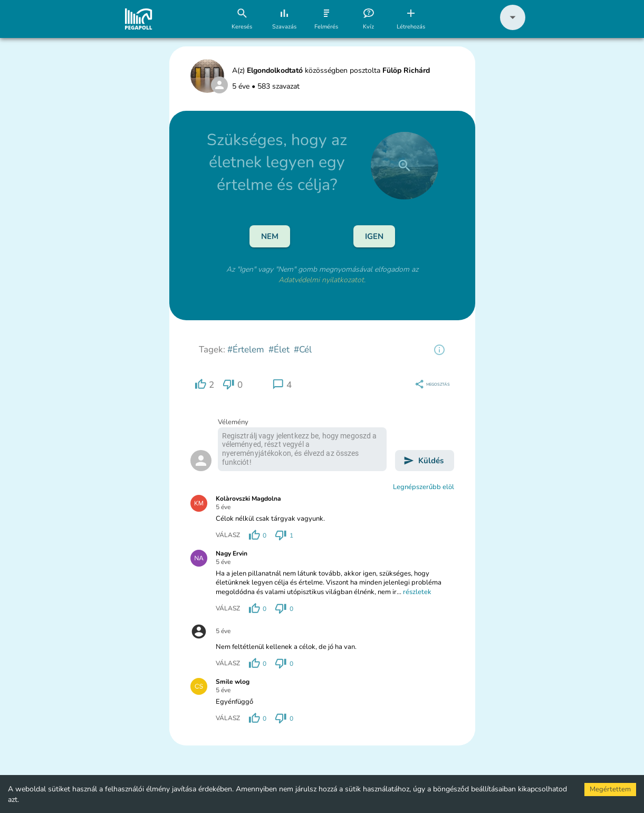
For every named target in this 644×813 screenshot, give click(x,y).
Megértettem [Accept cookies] (610, 789)
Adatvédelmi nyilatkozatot (321, 280)
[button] (513, 28)
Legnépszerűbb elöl (424, 487)
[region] (439, 350)
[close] (405, 166)
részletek (417, 592)
